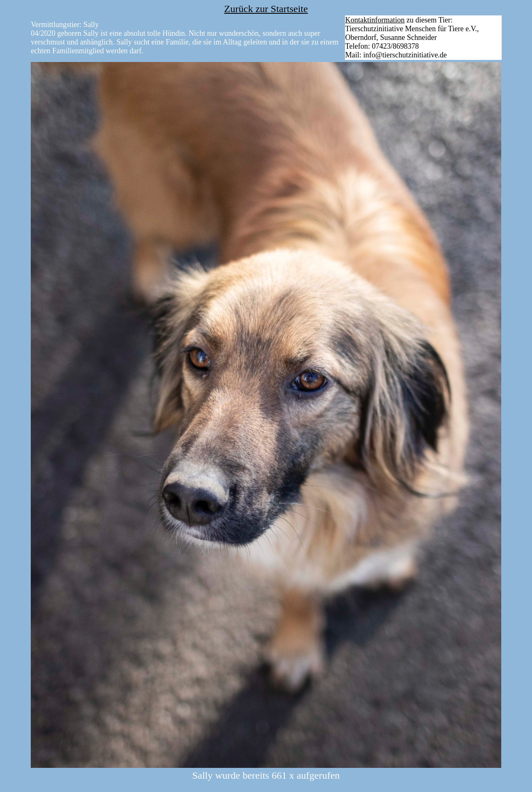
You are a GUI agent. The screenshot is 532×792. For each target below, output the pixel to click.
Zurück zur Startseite (266, 9)
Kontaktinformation (375, 20)
